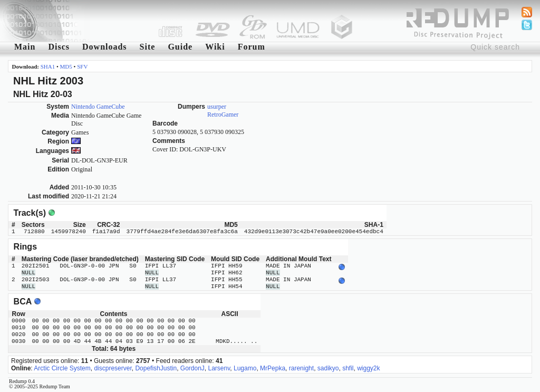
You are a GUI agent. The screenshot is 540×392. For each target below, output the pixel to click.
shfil (348, 368)
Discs (59, 47)
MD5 (66, 66)
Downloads (105, 47)
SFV (82, 66)
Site (148, 47)
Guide (180, 47)
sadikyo (328, 368)
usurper (217, 107)
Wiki (215, 47)
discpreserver (113, 368)
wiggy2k (368, 368)
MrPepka (273, 368)
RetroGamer (223, 114)
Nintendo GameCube (98, 107)
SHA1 (48, 66)
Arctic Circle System (62, 368)
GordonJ (192, 368)
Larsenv (219, 368)
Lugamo (245, 368)
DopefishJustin (156, 368)
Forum (252, 47)
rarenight (301, 368)
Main (25, 47)
